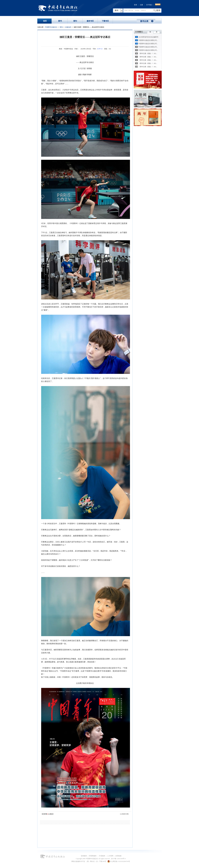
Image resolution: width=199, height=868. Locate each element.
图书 (117, 10)
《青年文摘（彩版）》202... (148, 53)
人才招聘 (110, 856)
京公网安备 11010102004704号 (119, 861)
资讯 (61, 27)
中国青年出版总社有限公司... (148, 40)
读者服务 (84, 856)
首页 (45, 21)
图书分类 (144, 21)
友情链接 (118, 856)
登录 (136, 5)
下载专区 (105, 21)
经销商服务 (93, 856)
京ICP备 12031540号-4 (118, 859)
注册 (141, 5)
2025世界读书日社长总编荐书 (148, 37)
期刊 (75, 21)
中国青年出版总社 (58, 8)
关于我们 (149, 5)
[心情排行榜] (124, 814)
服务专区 (90, 21)
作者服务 (102, 856)
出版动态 (68, 27)
